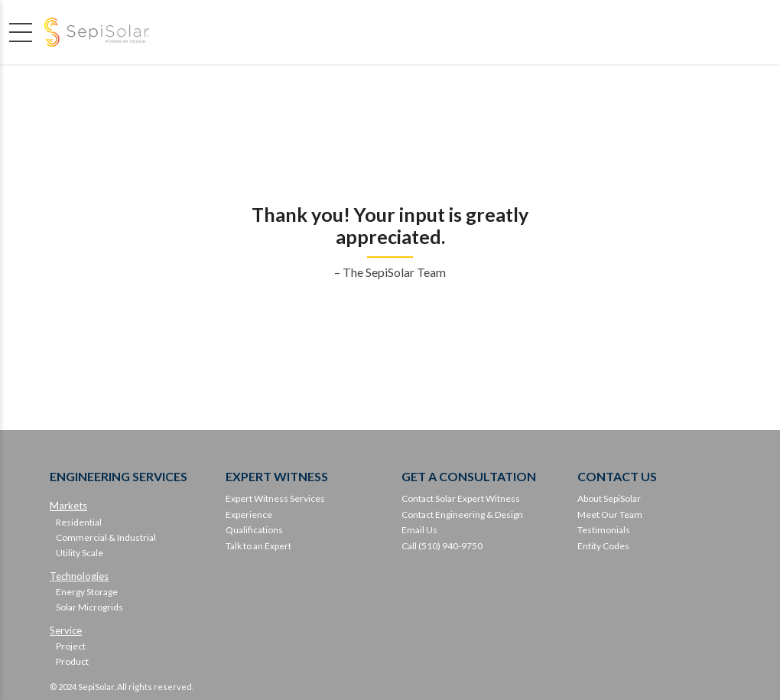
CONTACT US (617, 476)
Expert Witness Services (275, 498)
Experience (249, 514)
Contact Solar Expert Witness (461, 498)
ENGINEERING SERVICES (119, 476)
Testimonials (604, 530)
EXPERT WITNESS (277, 476)
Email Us (419, 530)
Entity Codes (603, 546)
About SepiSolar (609, 498)
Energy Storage (87, 592)
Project (71, 646)
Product (72, 661)
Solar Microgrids (89, 607)
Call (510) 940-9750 (442, 546)
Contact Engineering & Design (462, 514)
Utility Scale (80, 553)
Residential (79, 522)
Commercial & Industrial (106, 537)
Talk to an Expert (258, 546)
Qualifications (254, 530)
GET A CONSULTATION (469, 476)
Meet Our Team (610, 514)
